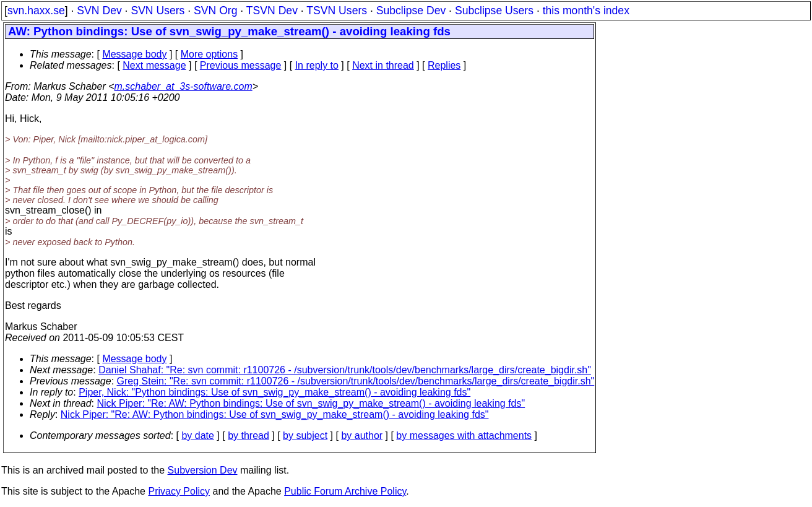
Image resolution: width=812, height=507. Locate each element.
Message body (134, 54)
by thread (248, 435)
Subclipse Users (494, 11)
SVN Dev (99, 11)
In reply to (317, 65)
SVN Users (158, 11)
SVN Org (215, 11)
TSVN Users (337, 11)
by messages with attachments (464, 435)
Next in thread (383, 65)
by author (362, 435)
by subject (305, 435)
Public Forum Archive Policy (345, 491)
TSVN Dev (272, 11)
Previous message (241, 65)
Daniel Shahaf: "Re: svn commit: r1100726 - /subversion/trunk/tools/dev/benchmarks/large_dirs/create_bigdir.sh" (345, 370)
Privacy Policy (179, 491)
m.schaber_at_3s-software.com (184, 86)
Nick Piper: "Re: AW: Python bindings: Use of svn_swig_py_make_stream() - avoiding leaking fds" (311, 403)
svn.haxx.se (36, 11)
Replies (444, 65)
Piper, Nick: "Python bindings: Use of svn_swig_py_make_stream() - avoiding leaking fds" (274, 392)
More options (209, 54)
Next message (154, 65)
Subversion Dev (203, 470)
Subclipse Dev (411, 11)
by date (197, 435)
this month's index (586, 11)
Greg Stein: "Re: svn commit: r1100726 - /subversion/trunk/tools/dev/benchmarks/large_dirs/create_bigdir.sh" (356, 381)
